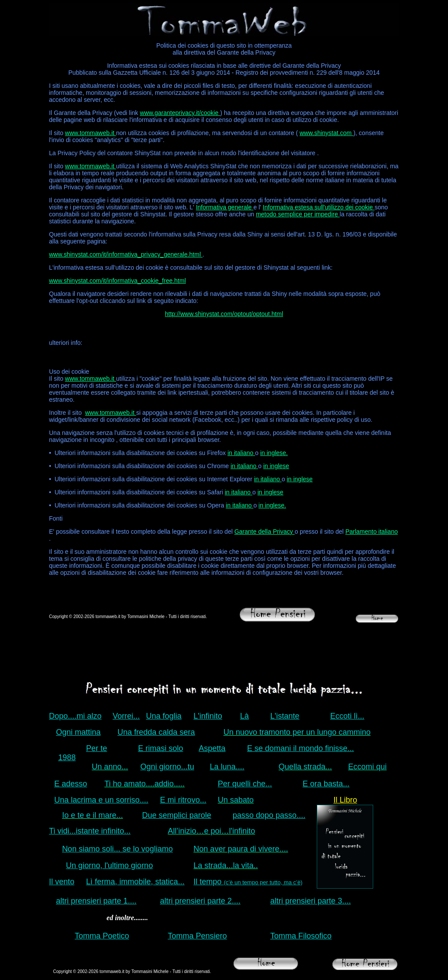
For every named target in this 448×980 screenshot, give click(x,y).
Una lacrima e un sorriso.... (101, 800)
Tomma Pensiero (198, 936)
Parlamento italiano (371, 532)
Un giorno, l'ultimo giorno (110, 865)
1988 (67, 758)
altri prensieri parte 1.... (96, 901)
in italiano (241, 453)
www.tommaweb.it (91, 133)
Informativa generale (225, 207)
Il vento (62, 882)
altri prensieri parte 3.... (311, 901)
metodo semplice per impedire (298, 214)
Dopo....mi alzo (75, 716)
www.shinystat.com (327, 133)
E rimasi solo (161, 748)
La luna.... (227, 767)
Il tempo (248, 882)
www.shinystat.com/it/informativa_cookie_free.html (117, 281)
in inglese (276, 466)
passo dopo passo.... (269, 815)
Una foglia (164, 716)
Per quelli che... (245, 784)
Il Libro (345, 800)
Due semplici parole (177, 815)
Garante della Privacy (265, 532)
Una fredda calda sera (156, 732)
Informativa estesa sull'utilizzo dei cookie (319, 207)
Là (245, 716)
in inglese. (274, 453)
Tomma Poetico (102, 936)
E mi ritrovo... (183, 800)
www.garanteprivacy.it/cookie (180, 113)
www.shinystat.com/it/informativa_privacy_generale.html (126, 254)
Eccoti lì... (347, 716)
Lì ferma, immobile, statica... (135, 882)
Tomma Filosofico (301, 936)
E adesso (71, 784)
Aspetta (212, 748)
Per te (97, 748)
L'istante (285, 716)
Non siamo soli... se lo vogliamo (117, 849)
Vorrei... (126, 716)
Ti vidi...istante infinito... (90, 831)
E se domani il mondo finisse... (301, 748)
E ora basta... (326, 784)
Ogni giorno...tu (167, 767)
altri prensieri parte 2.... (200, 901)
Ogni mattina (78, 732)
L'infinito (208, 716)
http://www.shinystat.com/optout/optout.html (224, 314)
